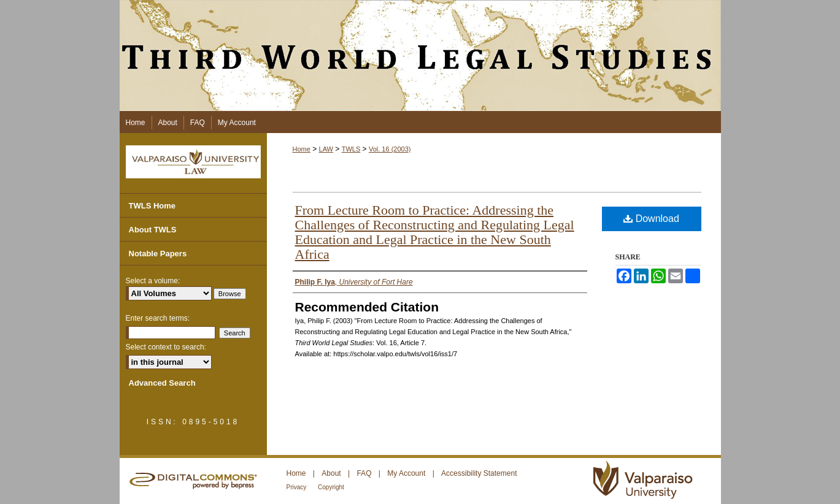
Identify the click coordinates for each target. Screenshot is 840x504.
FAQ (365, 473)
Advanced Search (162, 383)
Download (651, 219)
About (332, 473)
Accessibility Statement (479, 473)
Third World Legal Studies (420, 55)
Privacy (298, 487)
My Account (407, 473)
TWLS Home (152, 206)
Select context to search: (166, 347)
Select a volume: (153, 281)
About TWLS (153, 230)
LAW (326, 149)
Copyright (331, 487)
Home (302, 149)
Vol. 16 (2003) (390, 149)
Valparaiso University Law (193, 162)
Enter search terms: (158, 318)
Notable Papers (158, 254)
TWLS (351, 149)
